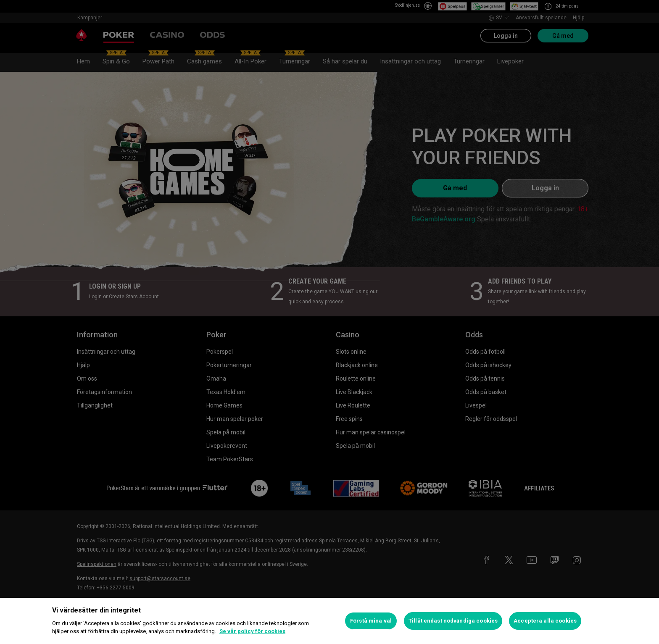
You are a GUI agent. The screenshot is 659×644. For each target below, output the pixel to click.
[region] (329, 621)
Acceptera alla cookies (545, 621)
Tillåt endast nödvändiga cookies (453, 621)
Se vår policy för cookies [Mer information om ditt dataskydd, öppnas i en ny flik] (252, 631)
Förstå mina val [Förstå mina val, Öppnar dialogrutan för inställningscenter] (371, 621)
